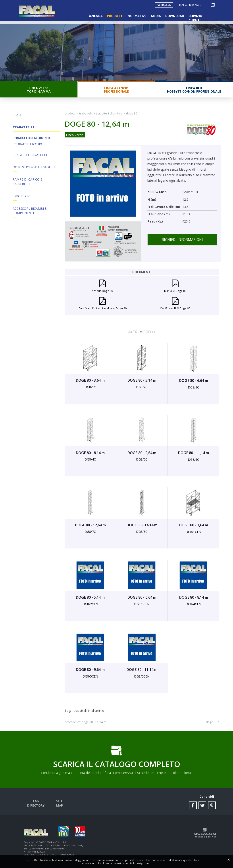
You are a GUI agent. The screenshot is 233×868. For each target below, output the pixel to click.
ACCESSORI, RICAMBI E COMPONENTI (30, 211)
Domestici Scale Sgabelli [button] (34, 167)
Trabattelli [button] (23, 127)
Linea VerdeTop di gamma (39, 90)
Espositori (22, 197)
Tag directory (36, 801)
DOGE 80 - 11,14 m (94, 722)
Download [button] (175, 16)
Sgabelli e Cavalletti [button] (31, 155)
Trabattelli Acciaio (28, 144)
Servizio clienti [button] (202, 16)
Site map (60, 801)
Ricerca (166, 5)
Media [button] (156, 16)
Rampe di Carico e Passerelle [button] (27, 182)
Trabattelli (86, 114)
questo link (144, 860)
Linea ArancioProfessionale (116, 90)
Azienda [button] (96, 16)
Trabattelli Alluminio (32, 138)
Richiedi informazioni (182, 240)
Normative (137, 16)
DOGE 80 (132, 114)
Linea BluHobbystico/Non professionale (194, 90)
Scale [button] (17, 115)
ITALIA (191, 5)
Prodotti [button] (115, 16)
